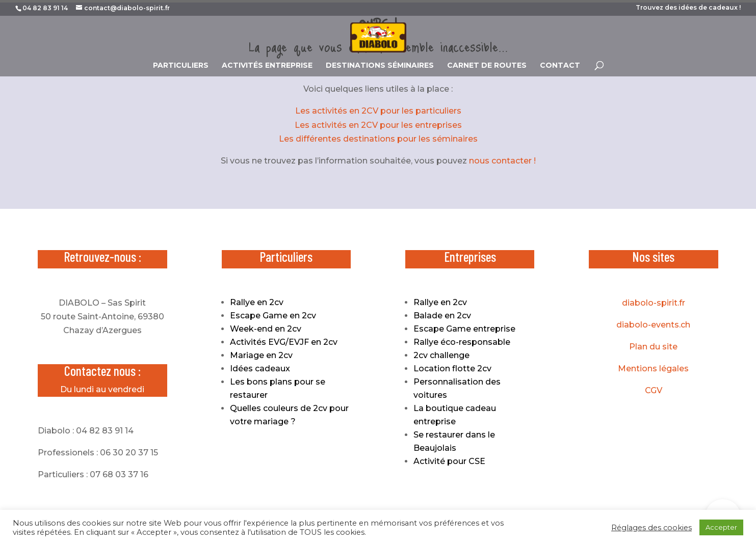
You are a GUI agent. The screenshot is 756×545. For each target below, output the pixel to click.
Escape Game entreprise (464, 329)
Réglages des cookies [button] (651, 528)
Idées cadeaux (260, 369)
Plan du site (653, 347)
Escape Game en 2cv (273, 316)
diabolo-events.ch (653, 325)
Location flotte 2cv (452, 369)
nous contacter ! (502, 161)
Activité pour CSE (449, 461)
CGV (654, 390)
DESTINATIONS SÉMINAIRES (380, 66)
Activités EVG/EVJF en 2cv (284, 342)
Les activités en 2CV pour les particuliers (378, 111)
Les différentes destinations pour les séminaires (378, 139)
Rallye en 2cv (257, 302)
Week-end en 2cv (266, 329)
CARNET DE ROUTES (487, 66)
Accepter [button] (721, 527)
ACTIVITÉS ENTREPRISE (267, 66)
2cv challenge (441, 355)
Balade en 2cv (442, 316)
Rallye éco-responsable (462, 342)
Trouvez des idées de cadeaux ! (688, 8)
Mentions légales (653, 369)
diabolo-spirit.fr (654, 303)
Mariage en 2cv (261, 355)
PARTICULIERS (181, 66)
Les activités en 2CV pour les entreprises (378, 125)
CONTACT (560, 66)
